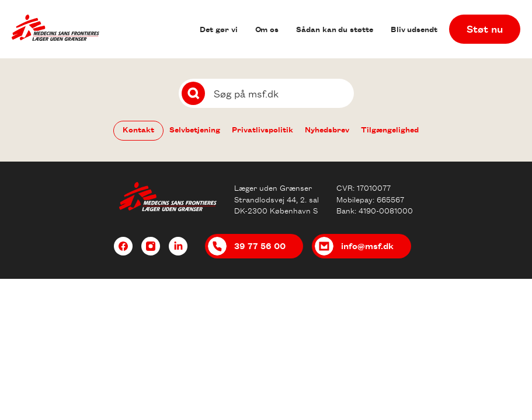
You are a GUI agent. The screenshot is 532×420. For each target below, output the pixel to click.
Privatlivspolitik (262, 129)
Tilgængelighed (390, 129)
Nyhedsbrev (327, 129)
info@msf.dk (367, 246)
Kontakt (138, 129)
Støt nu (485, 29)
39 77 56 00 (260, 246)
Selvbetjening (195, 129)
